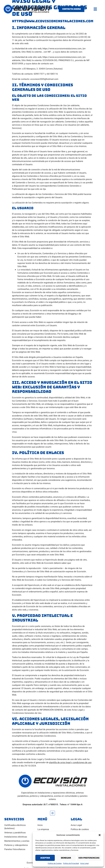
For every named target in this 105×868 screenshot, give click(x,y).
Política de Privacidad (71, 863)
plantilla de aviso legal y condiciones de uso (70, 763)
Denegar (66, 858)
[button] (100, 835)
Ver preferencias (89, 858)
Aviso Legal (84, 863)
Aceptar (45, 858)
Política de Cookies (55, 863)
